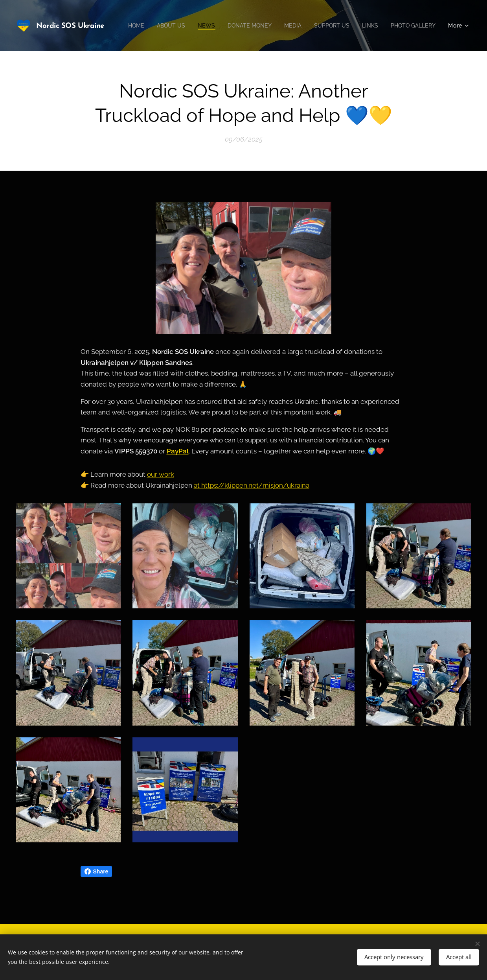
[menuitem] (183, 26)
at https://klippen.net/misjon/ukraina (252, 485)
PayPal (178, 451)
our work (161, 474)
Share (96, 871)
